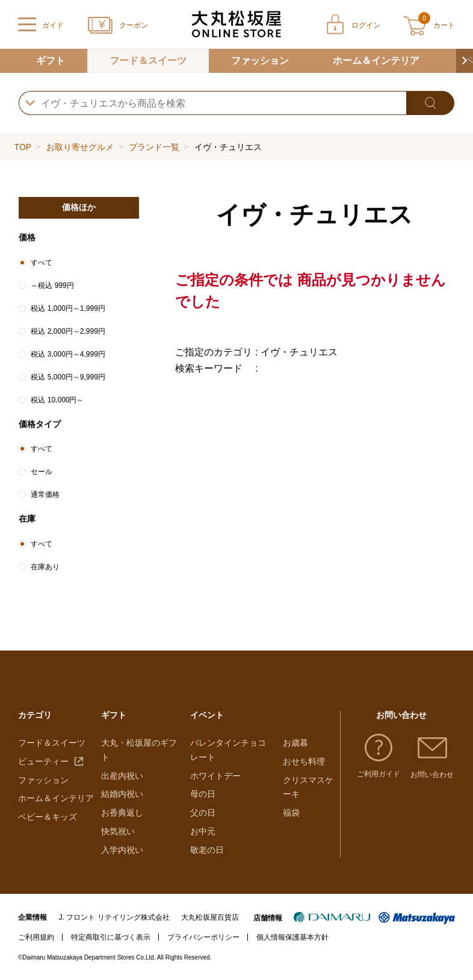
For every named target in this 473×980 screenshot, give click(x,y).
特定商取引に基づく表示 (111, 937)
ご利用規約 (36, 937)
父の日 (203, 813)
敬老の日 (207, 850)
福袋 (291, 813)
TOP (23, 147)
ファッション (260, 61)
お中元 (203, 831)
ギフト (51, 61)
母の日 (203, 794)
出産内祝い (122, 776)
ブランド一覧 (154, 147)
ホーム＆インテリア (376, 61)
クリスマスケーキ (308, 787)
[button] (465, 61)
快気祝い (118, 831)
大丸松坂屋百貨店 (210, 917)
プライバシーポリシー (203, 937)
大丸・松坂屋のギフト (139, 750)
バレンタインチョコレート (228, 750)
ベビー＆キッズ (48, 817)
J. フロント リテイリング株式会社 (114, 917)
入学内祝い (122, 850)
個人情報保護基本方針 (292, 937)
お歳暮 (295, 743)
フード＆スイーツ (148, 61)
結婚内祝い (122, 794)
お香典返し (122, 813)
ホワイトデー (215, 776)
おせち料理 (304, 761)
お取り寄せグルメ (80, 147)
